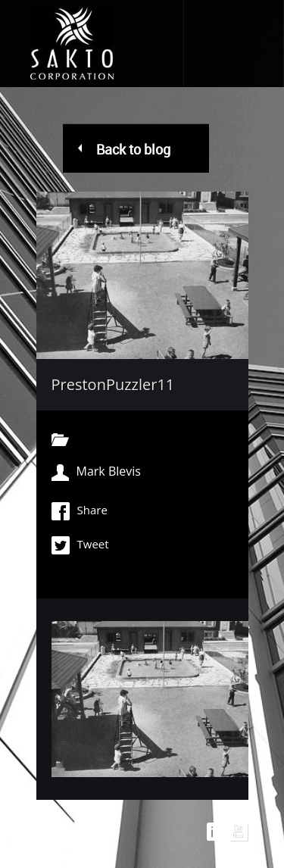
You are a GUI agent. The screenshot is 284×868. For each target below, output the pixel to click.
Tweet (80, 545)
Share (80, 511)
